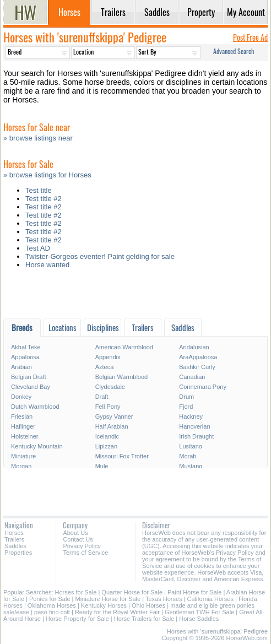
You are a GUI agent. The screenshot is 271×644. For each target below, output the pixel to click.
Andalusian (194, 347)
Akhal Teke (26, 347)
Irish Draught (196, 436)
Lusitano (191, 446)
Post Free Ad (250, 37)
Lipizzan (106, 446)
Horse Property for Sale (77, 619)
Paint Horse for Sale (194, 592)
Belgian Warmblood (122, 377)
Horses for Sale (76, 592)
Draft (102, 397)
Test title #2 (44, 199)
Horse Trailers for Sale (144, 619)
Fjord (186, 407)
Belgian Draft (29, 377)
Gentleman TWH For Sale (199, 612)
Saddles (15, 546)
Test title (39, 190)
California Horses (210, 599)
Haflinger (23, 426)
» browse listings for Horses (47, 175)
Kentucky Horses (104, 605)
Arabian (21, 367)
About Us (75, 533)
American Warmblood (124, 347)
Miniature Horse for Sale (108, 599)
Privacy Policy (82, 546)
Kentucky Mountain (37, 446)
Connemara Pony (203, 387)
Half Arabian (112, 426)
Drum (186, 397)
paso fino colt (52, 612)
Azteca (105, 367)
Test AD (38, 248)
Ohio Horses (148, 605)
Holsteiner (25, 436)
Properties (18, 553)
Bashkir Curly (197, 367)
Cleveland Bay (31, 387)
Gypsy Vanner (114, 416)
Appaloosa (25, 357)
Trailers (14, 539)
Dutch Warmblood (35, 407)
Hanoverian (194, 426)
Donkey (21, 397)
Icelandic (107, 436)
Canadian (192, 377)
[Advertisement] (135, 296)
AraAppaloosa (198, 357)
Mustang (191, 466)
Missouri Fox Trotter (122, 456)
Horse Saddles (199, 619)
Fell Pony (108, 407)
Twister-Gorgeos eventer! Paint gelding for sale (100, 256)
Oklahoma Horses (52, 605)
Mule (102, 466)
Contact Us (78, 539)
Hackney (191, 416)
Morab (188, 456)
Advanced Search (234, 51)
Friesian (22, 416)
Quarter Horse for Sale (132, 592)
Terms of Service (85, 553)
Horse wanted (47, 265)
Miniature (23, 456)
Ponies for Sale (50, 599)
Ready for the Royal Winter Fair (117, 612)
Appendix (108, 357)
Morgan (21, 466)
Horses (14, 533)
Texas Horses (164, 599)
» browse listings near (38, 138)
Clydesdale (110, 387)
